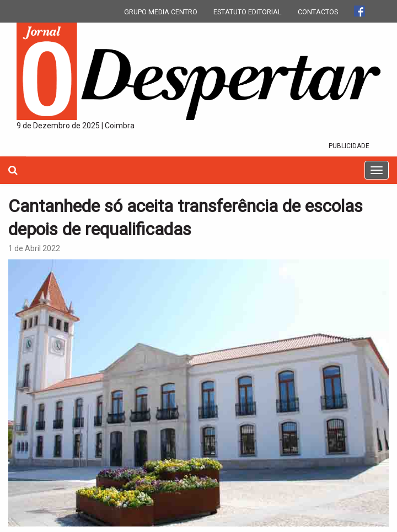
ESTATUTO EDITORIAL (248, 12)
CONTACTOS (318, 12)
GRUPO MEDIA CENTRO (161, 12)
